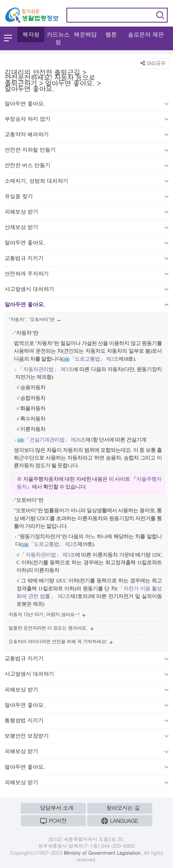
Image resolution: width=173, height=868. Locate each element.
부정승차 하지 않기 (86, 120)
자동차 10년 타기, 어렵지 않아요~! (47, 615)
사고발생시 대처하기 (86, 290)
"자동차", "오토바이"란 (35, 321)
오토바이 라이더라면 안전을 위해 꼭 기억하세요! (61, 642)
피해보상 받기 (86, 213)
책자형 (31, 34)
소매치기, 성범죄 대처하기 (86, 182)
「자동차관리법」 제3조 (45, 369)
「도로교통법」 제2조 (94, 359)
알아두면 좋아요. (86, 104)
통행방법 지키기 (86, 721)
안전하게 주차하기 (86, 275)
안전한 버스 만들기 (86, 166)
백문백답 (85, 34)
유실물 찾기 (86, 197)
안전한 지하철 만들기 (86, 151)
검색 (160, 15)
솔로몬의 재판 (146, 34)
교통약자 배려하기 (86, 135)
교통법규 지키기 (86, 259)
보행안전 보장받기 (86, 737)
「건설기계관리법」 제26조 (55, 440)
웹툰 (111, 34)
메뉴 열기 (8, 38)
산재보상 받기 (86, 228)
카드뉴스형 (58, 38)
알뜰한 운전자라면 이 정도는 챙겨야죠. (51, 629)
